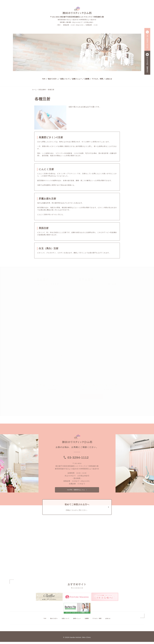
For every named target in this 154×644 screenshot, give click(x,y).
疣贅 (55, 343)
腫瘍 (49, 362)
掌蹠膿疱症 (60, 362)
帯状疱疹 (65, 310)
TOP (44, 79)
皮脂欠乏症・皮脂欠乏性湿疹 (57, 317)
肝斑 (46, 330)
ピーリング (113, 310)
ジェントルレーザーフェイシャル (93, 304)
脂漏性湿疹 (58, 291)
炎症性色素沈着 (42, 349)
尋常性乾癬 (62, 368)
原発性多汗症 (41, 336)
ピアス (102, 310)
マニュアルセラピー (43, 403)
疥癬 (68, 298)
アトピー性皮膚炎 (43, 291)
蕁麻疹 (53, 304)
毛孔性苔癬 (40, 368)
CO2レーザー (107, 291)
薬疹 (66, 349)
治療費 (87, 79)
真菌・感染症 (56, 298)
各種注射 (102, 330)
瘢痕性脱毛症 (56, 336)
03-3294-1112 (78, 457)
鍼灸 (63, 397)
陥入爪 (39, 317)
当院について (65, 79)
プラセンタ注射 (108, 317)
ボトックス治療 (87, 336)
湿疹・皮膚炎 (41, 298)
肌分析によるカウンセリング (46, 397)
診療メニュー (77, 79)
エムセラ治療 (102, 336)
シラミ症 (56, 349)
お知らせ (109, 79)
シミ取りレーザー (87, 310)
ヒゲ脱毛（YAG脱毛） (89, 317)
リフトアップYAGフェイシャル (92, 323)
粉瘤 (51, 368)
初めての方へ (53, 79)
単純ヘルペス (46, 310)
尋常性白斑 (40, 355)
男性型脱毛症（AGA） (89, 291)
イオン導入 (85, 298)
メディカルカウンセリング (91, 397)
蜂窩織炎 (39, 362)
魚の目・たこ (41, 343)
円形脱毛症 (57, 330)
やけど (39, 375)
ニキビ (43, 323)
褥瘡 (41, 304)
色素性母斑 (62, 323)
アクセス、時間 (97, 79)
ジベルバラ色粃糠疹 (57, 355)
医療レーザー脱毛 (87, 330)
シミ (38, 330)
